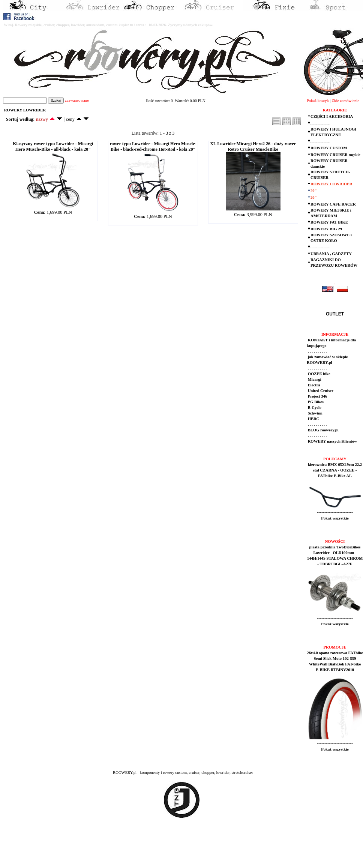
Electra (313, 385)
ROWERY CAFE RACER (333, 204)
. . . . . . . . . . (320, 123)
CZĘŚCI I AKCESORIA (332, 116)
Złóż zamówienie (345, 101)
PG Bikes (315, 402)
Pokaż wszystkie (335, 518)
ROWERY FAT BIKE (329, 222)
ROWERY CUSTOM (329, 148)
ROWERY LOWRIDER (331, 184)
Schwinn (315, 413)
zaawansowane (77, 100)
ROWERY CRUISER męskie (335, 155)
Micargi (314, 379)
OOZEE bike (319, 374)
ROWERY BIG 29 (326, 229)
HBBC (313, 419)
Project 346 (317, 396)
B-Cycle (314, 408)
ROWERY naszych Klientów (332, 441)
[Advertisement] (139, 850)
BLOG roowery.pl (323, 430)
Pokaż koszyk (318, 101)
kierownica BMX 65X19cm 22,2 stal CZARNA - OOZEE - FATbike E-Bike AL (335, 470)
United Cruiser (320, 391)
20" (314, 191)
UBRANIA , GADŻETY (331, 254)
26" (314, 197)
